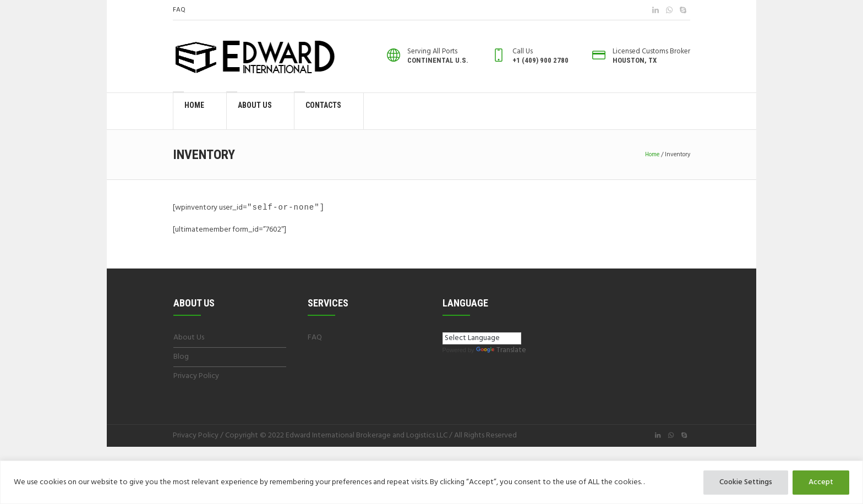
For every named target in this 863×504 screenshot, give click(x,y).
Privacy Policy (196, 377)
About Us (189, 338)
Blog (181, 357)
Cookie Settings (746, 482)
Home (652, 155)
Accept (821, 482)
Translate (501, 351)
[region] (431, 482)
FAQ (179, 10)
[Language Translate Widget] (482, 339)
